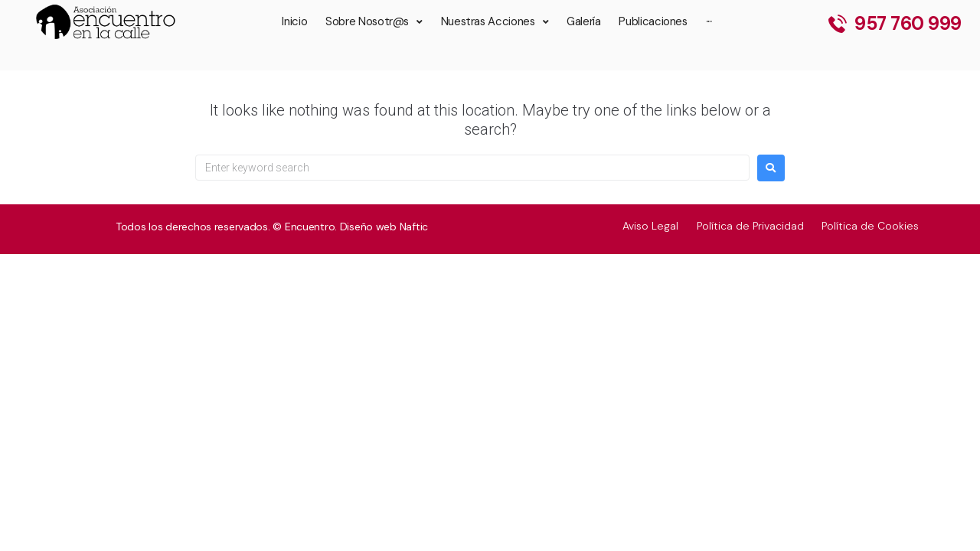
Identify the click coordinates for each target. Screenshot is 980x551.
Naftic (414, 227)
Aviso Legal (650, 226)
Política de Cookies (870, 226)
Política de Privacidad (750, 226)
